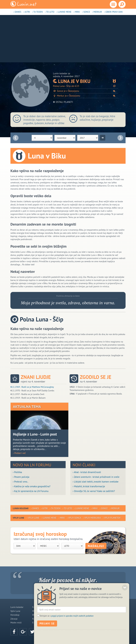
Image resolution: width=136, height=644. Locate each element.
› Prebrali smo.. (21, 482)
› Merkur (97, 12)
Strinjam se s (67, 635)
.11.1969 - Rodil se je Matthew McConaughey (32, 387)
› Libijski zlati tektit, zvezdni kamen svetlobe (96, 482)
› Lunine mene (64, 12)
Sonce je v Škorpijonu (86, 91)
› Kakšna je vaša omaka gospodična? (32, 486)
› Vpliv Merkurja (92, 518)
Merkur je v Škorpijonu (86, 96)
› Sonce (86, 12)
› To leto (50, 12)
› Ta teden (38, 12)
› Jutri (27, 12)
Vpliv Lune (15, 611)
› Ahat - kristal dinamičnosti (87, 472)
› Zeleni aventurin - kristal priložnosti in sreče (96, 477)
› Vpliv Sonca (74, 518)
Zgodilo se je (96, 377)
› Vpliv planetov (112, 518)
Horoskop (15, 615)
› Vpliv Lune (33, 518)
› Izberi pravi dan (113, 12)
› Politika (17, 472)
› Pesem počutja (21, 477)
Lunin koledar (17, 607)
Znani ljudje (36, 377)
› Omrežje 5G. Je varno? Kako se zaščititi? (94, 491)
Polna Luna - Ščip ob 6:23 (86, 86)
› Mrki (77, 12)
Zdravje (14, 619)
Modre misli (16, 623)
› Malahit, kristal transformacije (89, 486)
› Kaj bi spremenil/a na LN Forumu (31, 491)
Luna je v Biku (86, 81)
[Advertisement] (68, 39)
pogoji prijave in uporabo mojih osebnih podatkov (72, 635)
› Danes (17, 12)
